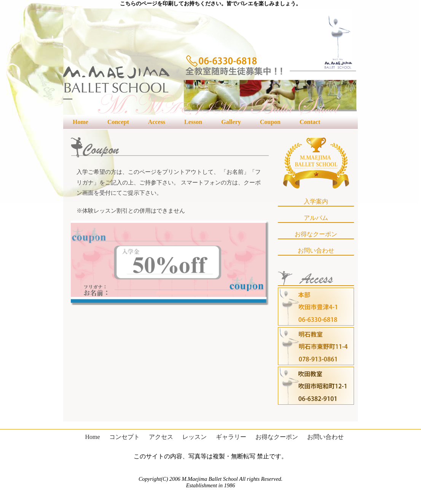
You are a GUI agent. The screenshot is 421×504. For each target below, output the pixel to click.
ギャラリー (231, 437)
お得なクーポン (316, 234)
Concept (118, 122)
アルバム (316, 218)
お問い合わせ (316, 250)
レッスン (195, 437)
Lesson (193, 122)
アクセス (161, 437)
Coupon (270, 122)
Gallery (231, 122)
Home (81, 122)
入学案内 (316, 201)
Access (157, 122)
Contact (310, 122)
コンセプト (124, 437)
